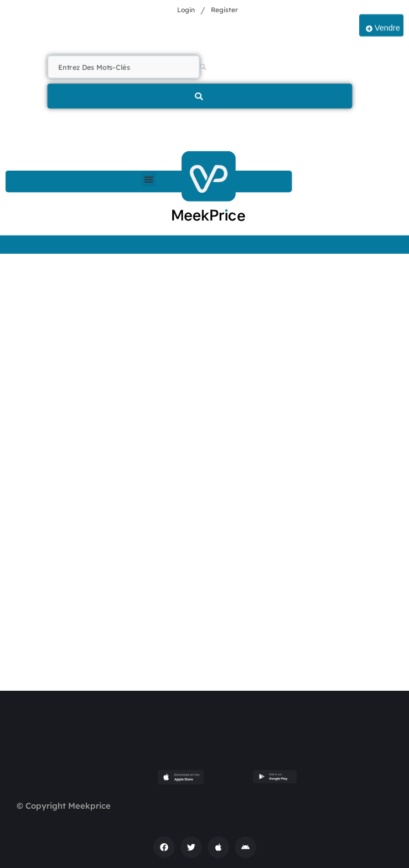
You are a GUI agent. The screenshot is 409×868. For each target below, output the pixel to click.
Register (224, 10)
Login (186, 10)
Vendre (383, 28)
